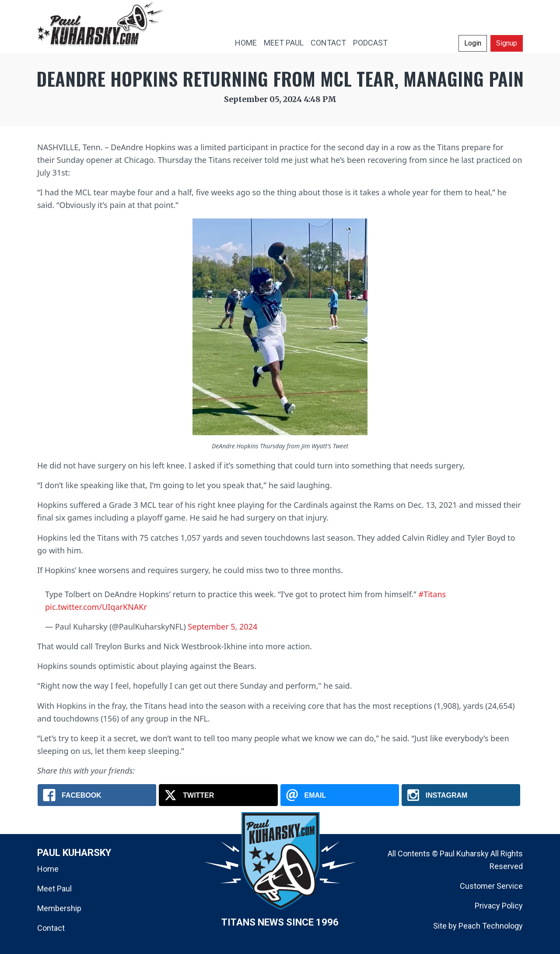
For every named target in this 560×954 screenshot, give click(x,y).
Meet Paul (54, 889)
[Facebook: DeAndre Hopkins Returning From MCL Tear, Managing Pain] (97, 795)
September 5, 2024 (222, 627)
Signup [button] (507, 43)
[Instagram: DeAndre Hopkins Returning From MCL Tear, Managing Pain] (461, 795)
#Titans (432, 594)
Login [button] (473, 43)
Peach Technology (491, 926)
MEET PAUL (284, 43)
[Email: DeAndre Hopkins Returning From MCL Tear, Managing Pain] (340, 795)
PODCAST (370, 43)
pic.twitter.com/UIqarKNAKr (96, 607)
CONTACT (328, 43)
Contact (51, 928)
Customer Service (491, 886)
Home (48, 869)
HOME (246, 43)
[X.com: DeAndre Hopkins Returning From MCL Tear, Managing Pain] (218, 795)
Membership (59, 908)
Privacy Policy (499, 906)
